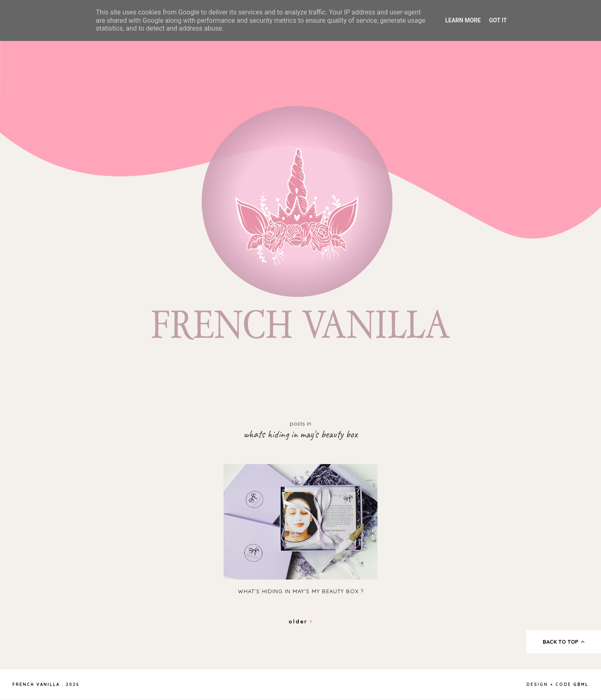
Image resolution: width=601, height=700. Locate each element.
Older (301, 621)
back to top (564, 642)
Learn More (463, 20)
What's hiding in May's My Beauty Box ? (301, 591)
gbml (581, 684)
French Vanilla (36, 684)
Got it (498, 20)
